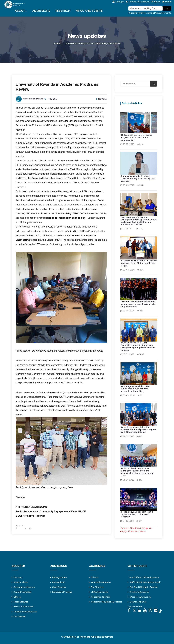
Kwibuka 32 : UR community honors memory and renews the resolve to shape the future (138, 304)
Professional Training (61, 592)
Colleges (120, 2)
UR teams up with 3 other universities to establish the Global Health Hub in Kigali (139, 263)
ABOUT (20, 11)
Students (133, 13)
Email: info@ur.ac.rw (138, 592)
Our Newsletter (135, 607)
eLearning (149, 13)
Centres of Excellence (139, 2)
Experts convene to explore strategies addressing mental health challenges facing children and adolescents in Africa (139, 221)
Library (157, 2)
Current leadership (21, 592)
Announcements (163, 13)
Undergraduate (59, 577)
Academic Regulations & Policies (105, 602)
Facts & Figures (20, 602)
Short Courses (58, 587)
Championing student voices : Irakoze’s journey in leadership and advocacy (138, 179)
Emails (168, 2)
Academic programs (100, 582)
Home (57, 43)
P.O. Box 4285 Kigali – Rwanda (143, 587)
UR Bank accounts (99, 592)
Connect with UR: (137, 602)
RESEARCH (63, 11)
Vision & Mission (20, 582)
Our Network (18, 617)
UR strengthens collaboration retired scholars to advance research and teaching (135, 389)
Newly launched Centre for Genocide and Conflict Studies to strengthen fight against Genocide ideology (138, 346)
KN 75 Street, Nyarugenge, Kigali (144, 582)
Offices (16, 597)
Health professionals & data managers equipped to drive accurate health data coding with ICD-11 (137, 472)
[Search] (146, 8)
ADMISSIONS (41, 11)
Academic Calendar (100, 597)
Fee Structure (97, 587)
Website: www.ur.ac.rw (139, 597)
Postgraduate (58, 582)
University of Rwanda (33, 99)
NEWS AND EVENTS (89, 11)
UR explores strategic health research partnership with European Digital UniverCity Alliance (138, 430)
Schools (94, 577)
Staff (141, 13)
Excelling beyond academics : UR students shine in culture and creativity (137, 514)
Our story (17, 577)
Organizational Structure (24, 612)
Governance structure (23, 587)
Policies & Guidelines (22, 607)
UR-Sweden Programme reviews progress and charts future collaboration (136, 138)
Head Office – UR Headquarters (144, 577)
